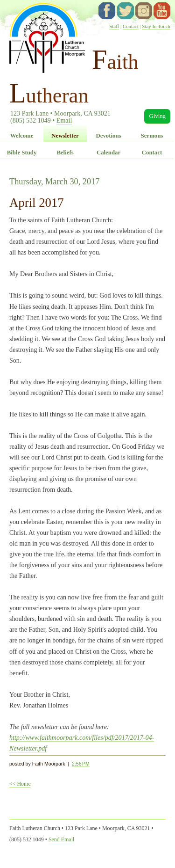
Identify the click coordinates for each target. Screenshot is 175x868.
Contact (131, 26)
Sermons (152, 136)
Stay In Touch (156, 26)
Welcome (22, 136)
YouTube (162, 11)
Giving (157, 116)
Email (64, 120)
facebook (107, 11)
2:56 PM (81, 764)
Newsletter (65, 136)
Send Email (61, 839)
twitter (126, 11)
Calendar (108, 153)
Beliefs (65, 153)
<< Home (20, 784)
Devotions (108, 136)
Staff (114, 26)
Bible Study (22, 153)
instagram (144, 11)
